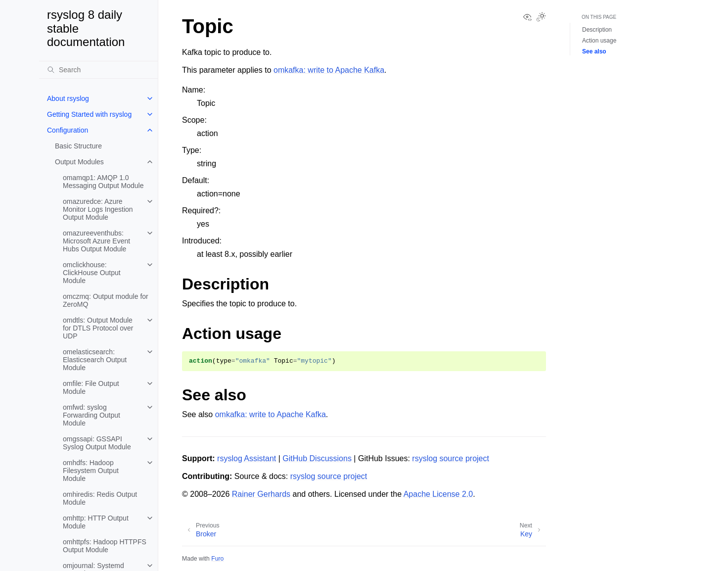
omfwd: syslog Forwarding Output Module (91, 415)
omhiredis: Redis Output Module (100, 498)
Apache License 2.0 (438, 494)
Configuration (68, 130)
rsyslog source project (451, 458)
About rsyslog (68, 98)
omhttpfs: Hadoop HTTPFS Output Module (105, 546)
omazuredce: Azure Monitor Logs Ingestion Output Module (98, 209)
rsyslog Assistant (247, 458)
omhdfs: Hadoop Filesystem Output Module (91, 471)
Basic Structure (78, 146)
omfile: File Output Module (91, 387)
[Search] (98, 70)
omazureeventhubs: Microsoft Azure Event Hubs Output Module (96, 241)
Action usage (599, 41)
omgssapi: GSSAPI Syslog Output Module (97, 443)
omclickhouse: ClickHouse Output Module (92, 273)
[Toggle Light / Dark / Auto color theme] (541, 18)
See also (594, 51)
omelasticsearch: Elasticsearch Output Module (95, 360)
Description (597, 30)
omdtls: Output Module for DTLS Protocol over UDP (98, 328)
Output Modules (79, 162)
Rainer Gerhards (261, 494)
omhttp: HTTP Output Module (96, 522)
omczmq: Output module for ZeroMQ (106, 300)
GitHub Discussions (317, 458)
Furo (217, 559)
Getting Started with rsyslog (89, 114)
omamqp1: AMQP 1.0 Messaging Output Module (103, 182)
